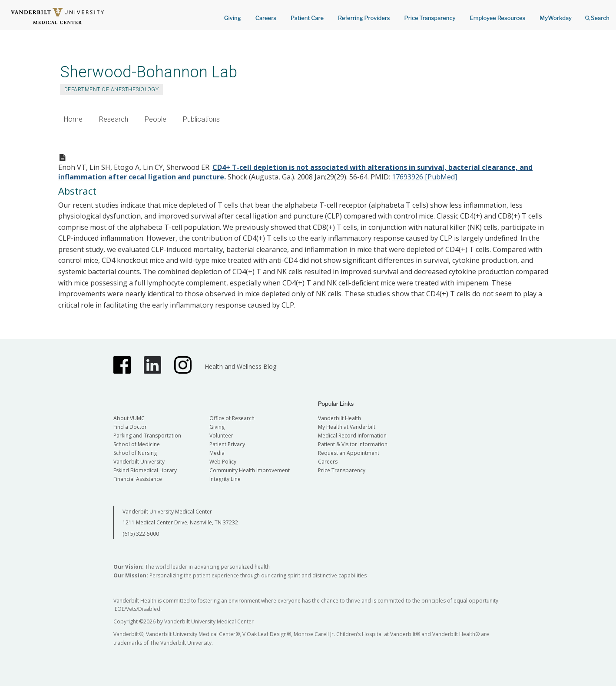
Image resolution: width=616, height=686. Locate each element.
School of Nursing (135, 453)
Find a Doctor (130, 427)
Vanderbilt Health (339, 418)
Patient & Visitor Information (353, 444)
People (156, 119)
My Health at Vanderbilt (347, 427)
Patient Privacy (227, 444)
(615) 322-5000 (141, 534)
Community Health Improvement (250, 470)
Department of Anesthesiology (111, 89)
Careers (266, 18)
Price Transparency (430, 18)
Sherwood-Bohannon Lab (149, 72)
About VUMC (129, 418)
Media (217, 453)
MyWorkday (556, 18)
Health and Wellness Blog (240, 366)
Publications (201, 119)
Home (73, 119)
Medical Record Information (352, 436)
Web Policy (223, 462)
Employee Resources (497, 18)
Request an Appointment (349, 453)
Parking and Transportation (147, 436)
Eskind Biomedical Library (145, 470)
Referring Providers (364, 18)
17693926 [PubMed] (424, 177)
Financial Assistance (138, 479)
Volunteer (221, 436)
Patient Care (307, 18)
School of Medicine (137, 444)
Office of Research (232, 418)
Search (597, 15)
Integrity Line (225, 479)
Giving (233, 18)
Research (114, 119)
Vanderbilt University (139, 462)
